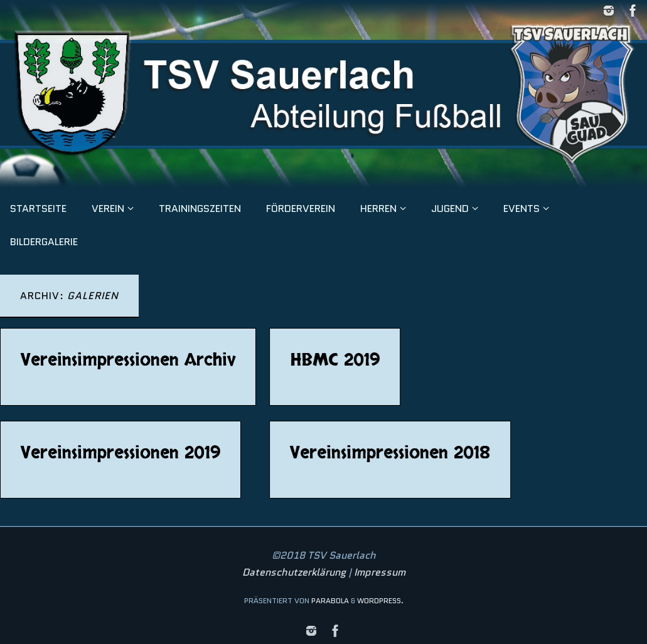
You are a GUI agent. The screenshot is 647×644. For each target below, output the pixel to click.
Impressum (380, 572)
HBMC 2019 (335, 360)
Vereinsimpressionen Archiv (128, 360)
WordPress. (380, 600)
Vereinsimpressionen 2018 (391, 453)
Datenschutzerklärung (294, 572)
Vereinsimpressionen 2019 (120, 453)
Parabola (330, 600)
